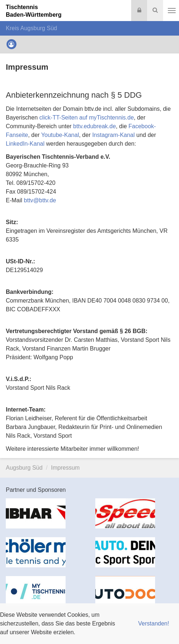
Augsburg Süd (24, 468)
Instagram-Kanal (113, 135)
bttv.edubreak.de (95, 126)
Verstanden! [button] (153, 623)
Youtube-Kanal (60, 135)
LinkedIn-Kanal (25, 144)
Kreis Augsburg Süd (31, 28)
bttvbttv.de (40, 200)
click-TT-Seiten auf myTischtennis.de (87, 118)
